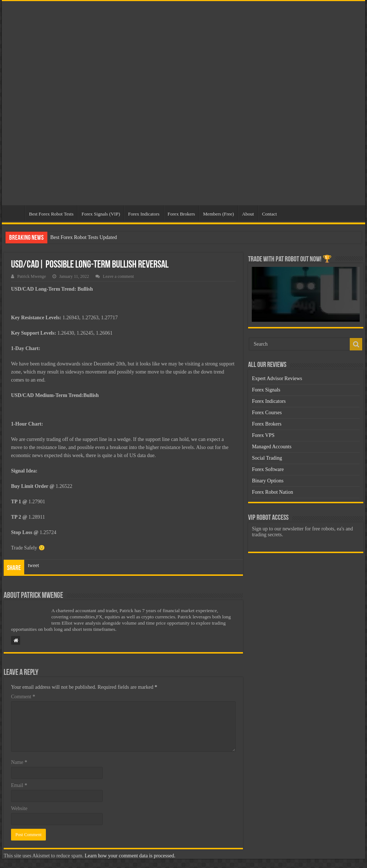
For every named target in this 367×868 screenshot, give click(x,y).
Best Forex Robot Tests (51, 214)
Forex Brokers (181, 214)
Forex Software (268, 469)
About (248, 214)
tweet (33, 565)
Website (19, 808)
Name (19, 762)
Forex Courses (267, 413)
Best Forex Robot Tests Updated (84, 237)
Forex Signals (266, 390)
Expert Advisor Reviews (277, 378)
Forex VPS (263, 435)
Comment (23, 697)
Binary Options (268, 481)
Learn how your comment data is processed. (130, 856)
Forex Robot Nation (272, 492)
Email (19, 785)
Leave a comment (118, 276)
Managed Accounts (272, 447)
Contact (269, 214)
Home (15, 213)
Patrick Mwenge (32, 276)
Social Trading (267, 458)
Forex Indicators (144, 214)
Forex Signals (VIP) (101, 214)
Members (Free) (218, 214)
